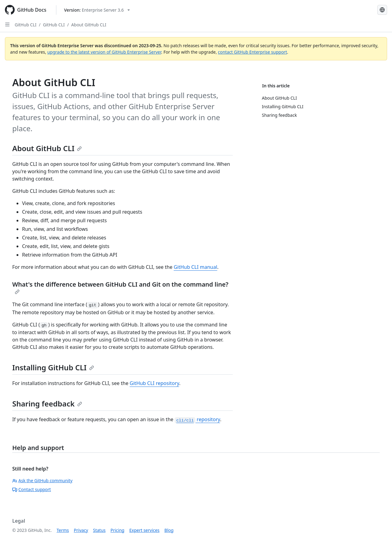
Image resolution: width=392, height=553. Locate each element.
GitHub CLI (26, 25)
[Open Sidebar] (7, 25)
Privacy (81, 530)
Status (99, 530)
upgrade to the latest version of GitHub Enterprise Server (104, 52)
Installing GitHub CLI (53, 367)
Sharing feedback (47, 404)
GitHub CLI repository (154, 383)
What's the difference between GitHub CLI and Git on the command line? (120, 287)
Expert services (144, 530)
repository (197, 419)
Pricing (117, 530)
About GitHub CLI (89, 25)
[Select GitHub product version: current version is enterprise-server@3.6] (97, 10)
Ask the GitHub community (42, 481)
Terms (63, 530)
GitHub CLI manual (195, 267)
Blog (169, 530)
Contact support (32, 489)
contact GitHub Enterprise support (253, 52)
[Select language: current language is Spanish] (382, 10)
